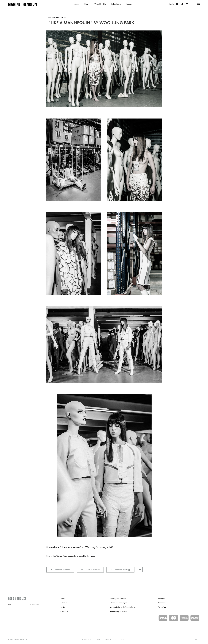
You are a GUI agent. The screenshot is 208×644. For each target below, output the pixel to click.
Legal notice (110, 640)
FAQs (63, 607)
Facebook (162, 603)
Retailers (64, 603)
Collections (116, 4)
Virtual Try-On (100, 4)
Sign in (171, 4)
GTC (99, 640)
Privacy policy (87, 640)
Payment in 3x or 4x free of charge (123, 607)
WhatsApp (162, 607)
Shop (87, 4)
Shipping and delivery (118, 598)
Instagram (162, 598)
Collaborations (59, 17)
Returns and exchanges (118, 603)
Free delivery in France (118, 611)
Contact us (64, 611)
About (77, 4)
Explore (130, 4)
